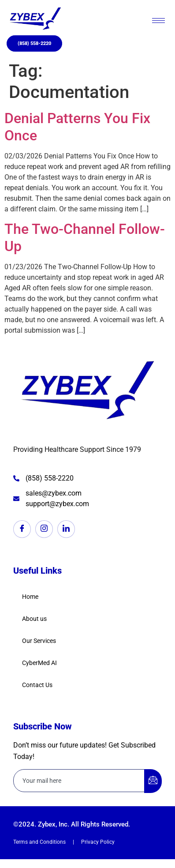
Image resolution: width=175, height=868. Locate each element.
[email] (79, 781)
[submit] (153, 781)
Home (30, 597)
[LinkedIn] (66, 529)
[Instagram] (44, 529)
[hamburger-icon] (158, 21)
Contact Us (37, 685)
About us (34, 619)
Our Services (39, 641)
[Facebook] (22, 529)
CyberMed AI (39, 663)
